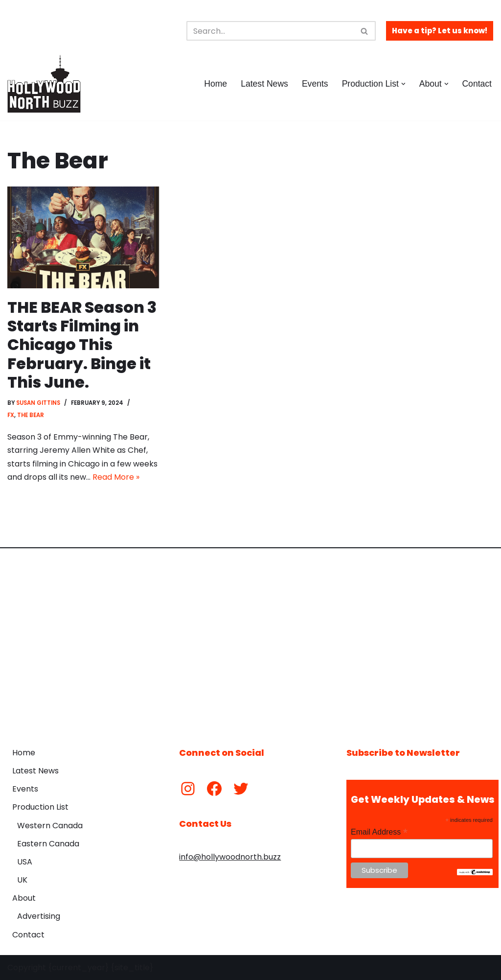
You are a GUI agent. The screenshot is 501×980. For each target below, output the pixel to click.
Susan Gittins (39, 403)
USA (25, 862)
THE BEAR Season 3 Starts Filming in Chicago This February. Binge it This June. (82, 345)
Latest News (264, 84)
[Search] (270, 31)
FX (11, 415)
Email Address (379, 832)
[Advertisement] (250, 640)
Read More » (116, 477)
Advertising (39, 917)
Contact (477, 84)
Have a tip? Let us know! (440, 31)
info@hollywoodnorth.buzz (230, 857)
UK (22, 880)
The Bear (31, 415)
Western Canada (50, 826)
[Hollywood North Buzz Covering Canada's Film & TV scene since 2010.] (44, 84)
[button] (403, 84)
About (24, 898)
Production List (40, 807)
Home (216, 84)
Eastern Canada (48, 844)
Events (315, 84)
